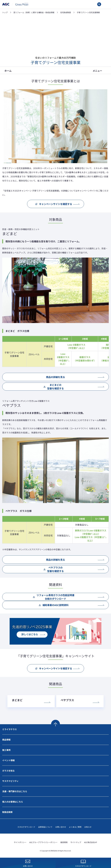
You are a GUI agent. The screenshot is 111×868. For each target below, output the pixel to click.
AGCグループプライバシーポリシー (43, 842)
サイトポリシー (20, 842)
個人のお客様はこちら (13, 802)
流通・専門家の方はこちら (15, 791)
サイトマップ (76, 842)
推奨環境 (64, 842)
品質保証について (45, 827)
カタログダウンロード (26, 827)
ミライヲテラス (9, 729)
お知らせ (88, 827)
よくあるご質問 (75, 827)
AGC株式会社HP (91, 842)
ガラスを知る (8, 771)
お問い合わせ (61, 827)
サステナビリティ (10, 781)
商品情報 (6, 740)
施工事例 (6, 750)
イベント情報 (8, 760)
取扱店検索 (7, 812)
